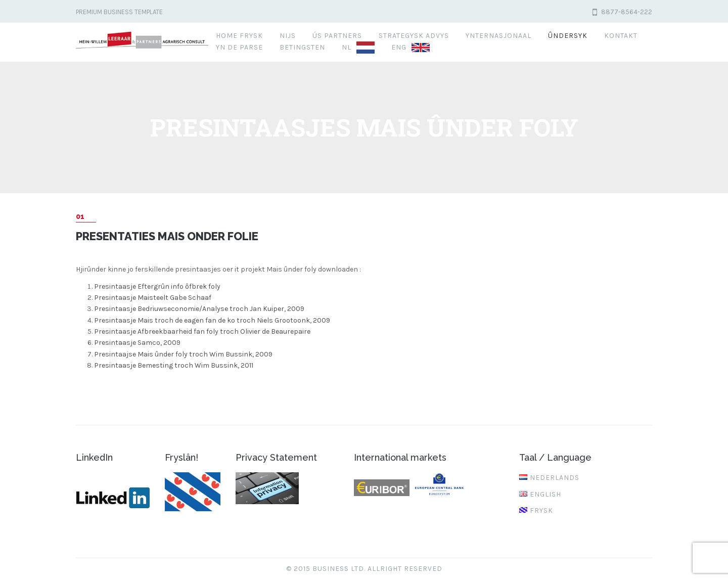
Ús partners (337, 36)
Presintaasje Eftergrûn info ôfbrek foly (157, 286)
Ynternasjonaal (498, 36)
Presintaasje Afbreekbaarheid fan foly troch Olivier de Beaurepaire (202, 331)
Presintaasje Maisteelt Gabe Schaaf (153, 298)
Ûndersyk (568, 36)
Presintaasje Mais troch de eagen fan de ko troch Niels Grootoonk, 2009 (212, 320)
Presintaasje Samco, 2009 (137, 343)
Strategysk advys (414, 36)
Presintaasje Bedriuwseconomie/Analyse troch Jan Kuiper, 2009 (199, 309)
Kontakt (621, 36)
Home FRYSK (239, 36)
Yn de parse (239, 47)
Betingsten (302, 47)
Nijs (288, 36)
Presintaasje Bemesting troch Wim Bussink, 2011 (174, 365)
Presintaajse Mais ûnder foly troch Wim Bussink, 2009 (183, 354)
